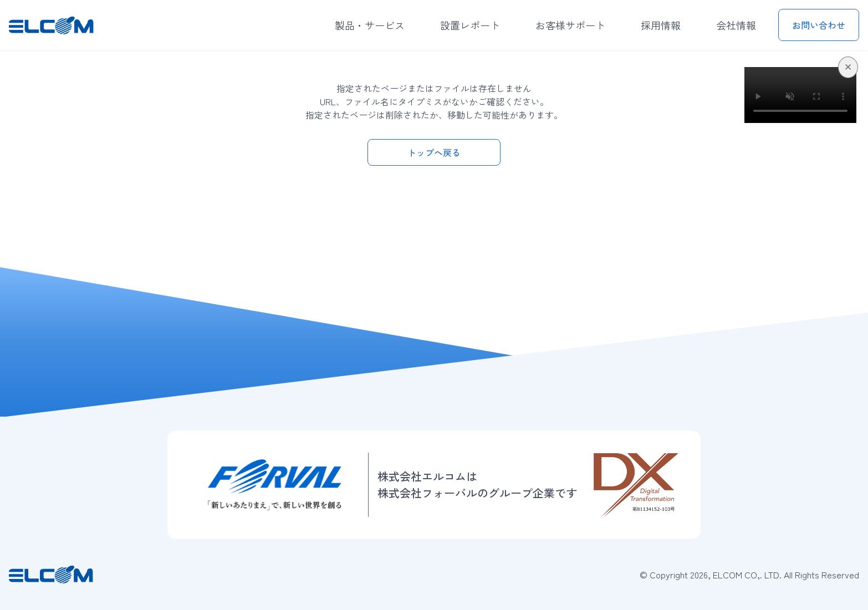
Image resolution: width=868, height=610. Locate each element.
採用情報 (661, 25)
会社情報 (736, 25)
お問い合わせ (819, 25)
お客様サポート (570, 25)
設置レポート (470, 25)
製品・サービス (370, 25)
